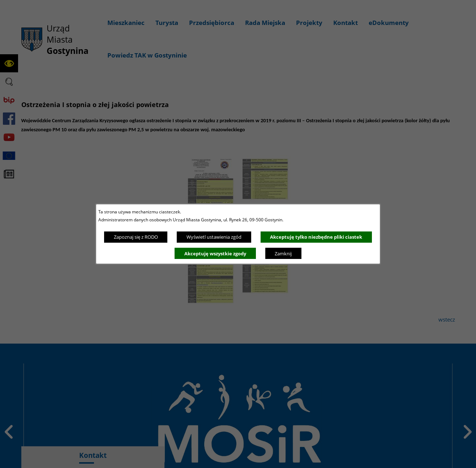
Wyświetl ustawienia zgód (214, 237)
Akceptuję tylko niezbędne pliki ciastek (316, 237)
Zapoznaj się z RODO (136, 237)
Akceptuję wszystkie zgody (215, 254)
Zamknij (283, 254)
